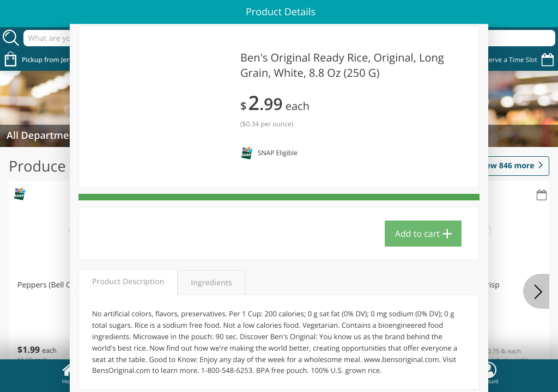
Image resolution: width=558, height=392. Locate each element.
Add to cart (417, 234)
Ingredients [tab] (211, 283)
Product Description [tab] (128, 282)
